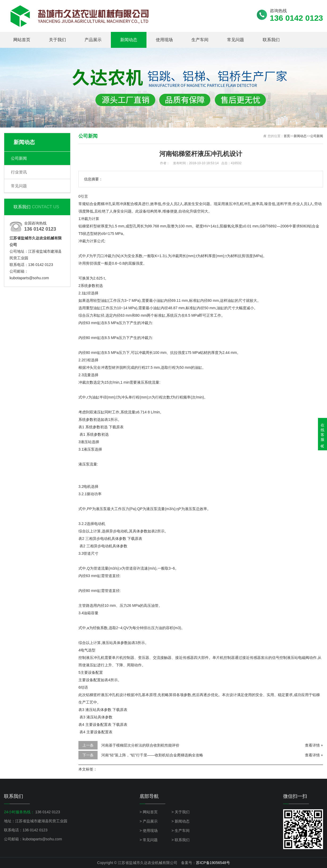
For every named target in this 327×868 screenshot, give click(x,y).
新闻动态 (129, 40)
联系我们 (271, 40)
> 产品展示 (149, 821)
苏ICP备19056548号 (213, 863)
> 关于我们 (181, 812)
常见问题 (236, 40)
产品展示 (93, 40)
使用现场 (164, 40)
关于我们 (57, 40)
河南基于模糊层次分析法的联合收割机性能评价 (140, 745)
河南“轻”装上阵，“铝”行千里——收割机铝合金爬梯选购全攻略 (152, 755)
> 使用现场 (149, 831)
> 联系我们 (181, 840)
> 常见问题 (149, 840)
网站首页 (22, 40)
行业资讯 (19, 172)
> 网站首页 (149, 812)
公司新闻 (19, 158)
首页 (287, 136)
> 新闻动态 (181, 821)
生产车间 (200, 40)
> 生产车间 (181, 831)
